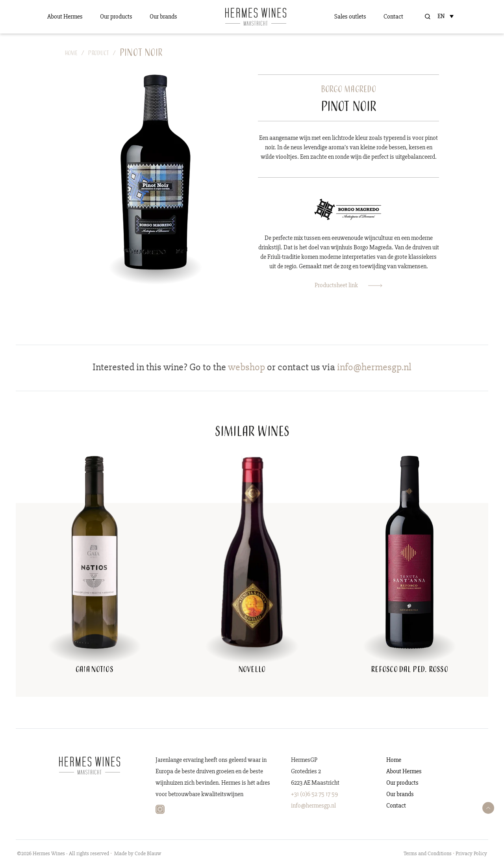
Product (99, 54)
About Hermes (65, 17)
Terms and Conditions (428, 853)
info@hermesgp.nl (313, 806)
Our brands (163, 17)
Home (71, 54)
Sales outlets (350, 17)
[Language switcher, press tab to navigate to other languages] (447, 16)
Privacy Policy (471, 853)
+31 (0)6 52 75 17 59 (314, 794)
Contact (393, 17)
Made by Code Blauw (138, 853)
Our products (116, 17)
